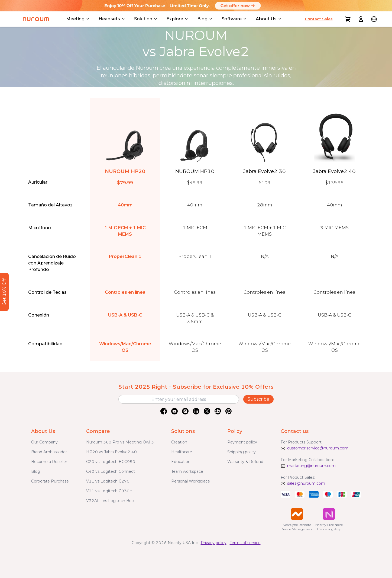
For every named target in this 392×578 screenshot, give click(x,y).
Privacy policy (214, 543)
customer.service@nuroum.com (318, 448)
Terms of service (245, 543)
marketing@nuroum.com (311, 466)
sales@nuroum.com (306, 483)
